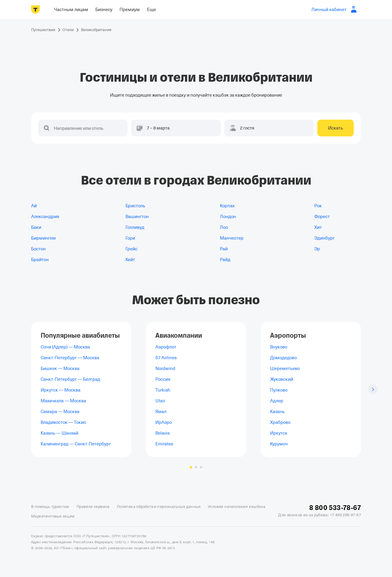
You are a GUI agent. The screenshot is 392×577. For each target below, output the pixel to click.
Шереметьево (285, 369)
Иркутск (279, 433)
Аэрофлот (166, 347)
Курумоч (279, 444)
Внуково (279, 347)
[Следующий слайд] (373, 389)
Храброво (280, 422)
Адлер (277, 401)
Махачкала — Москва (63, 401)
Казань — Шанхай (59, 433)
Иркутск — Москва (61, 390)
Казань (277, 412)
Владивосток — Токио (63, 422)
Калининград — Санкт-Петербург (76, 444)
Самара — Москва (60, 412)
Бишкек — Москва (60, 369)
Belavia (163, 433)
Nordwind (165, 369)
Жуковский (282, 379)
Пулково (279, 390)
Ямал (161, 412)
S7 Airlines (166, 358)
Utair (160, 401)
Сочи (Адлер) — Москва (65, 347)
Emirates (164, 444)
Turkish (163, 390)
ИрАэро (164, 422)
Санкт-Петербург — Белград (70, 379)
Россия (163, 379)
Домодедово (283, 358)
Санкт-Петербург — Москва (70, 358)
